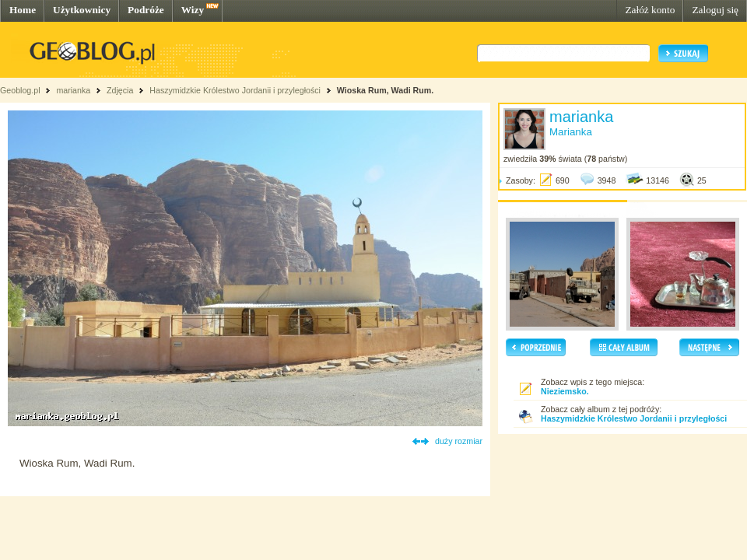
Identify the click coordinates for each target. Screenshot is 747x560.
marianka (73, 90)
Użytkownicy (82, 10)
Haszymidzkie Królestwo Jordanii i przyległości (235, 90)
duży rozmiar (459, 441)
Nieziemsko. (565, 391)
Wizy (193, 10)
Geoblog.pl (20, 90)
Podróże (146, 10)
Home (23, 10)
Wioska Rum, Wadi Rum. (385, 90)
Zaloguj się (715, 10)
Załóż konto (650, 10)
